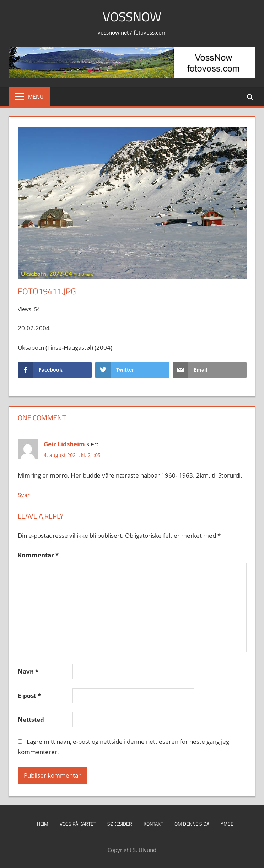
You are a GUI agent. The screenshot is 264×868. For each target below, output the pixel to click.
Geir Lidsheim (64, 444)
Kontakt (153, 824)
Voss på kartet (78, 824)
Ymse (227, 824)
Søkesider (120, 824)
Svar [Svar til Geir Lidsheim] (24, 495)
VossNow (132, 17)
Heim (43, 824)
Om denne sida (192, 824)
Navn (28, 671)
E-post (29, 696)
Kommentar (38, 555)
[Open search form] (250, 97)
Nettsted (31, 719)
